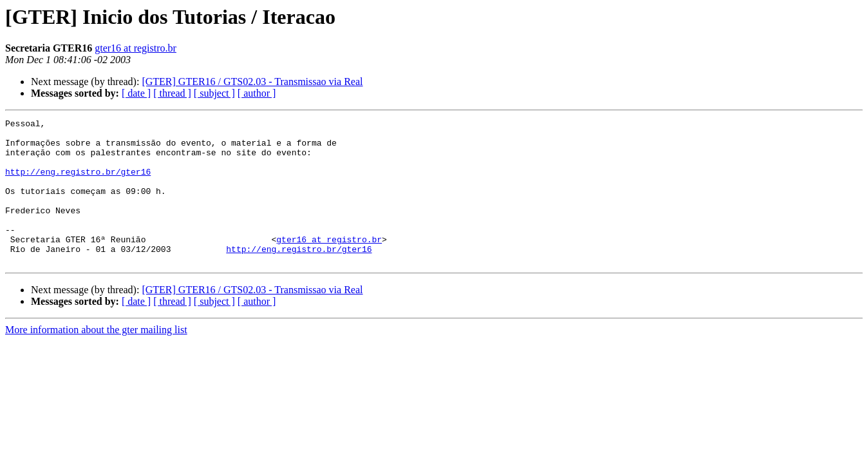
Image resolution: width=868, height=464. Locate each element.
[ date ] (136, 93)
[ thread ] (172, 93)
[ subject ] (214, 93)
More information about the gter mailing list (96, 359)
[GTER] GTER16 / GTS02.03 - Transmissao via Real (252, 82)
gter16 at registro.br (136, 48)
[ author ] (257, 93)
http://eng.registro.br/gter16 (78, 183)
